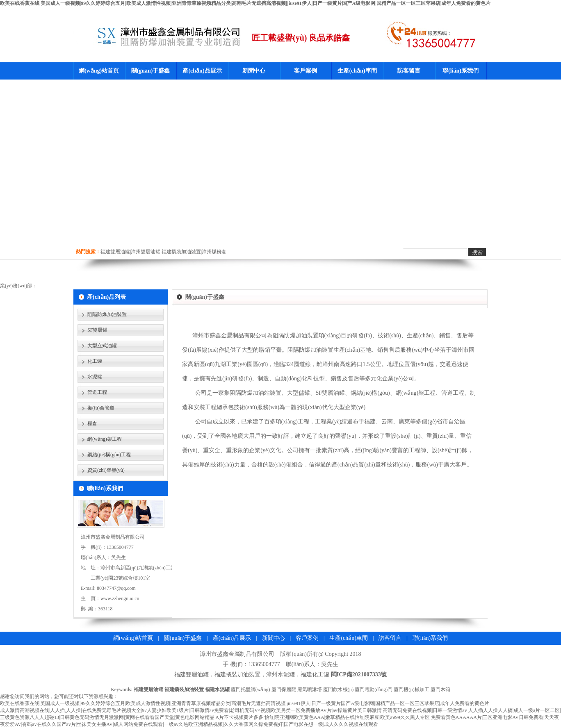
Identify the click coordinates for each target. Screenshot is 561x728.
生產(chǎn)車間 (357, 71)
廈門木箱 (440, 689)
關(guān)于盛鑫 (151, 71)
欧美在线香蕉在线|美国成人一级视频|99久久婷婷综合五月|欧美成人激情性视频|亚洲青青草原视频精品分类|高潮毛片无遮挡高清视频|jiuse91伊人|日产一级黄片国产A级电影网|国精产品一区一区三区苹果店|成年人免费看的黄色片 (245, 3)
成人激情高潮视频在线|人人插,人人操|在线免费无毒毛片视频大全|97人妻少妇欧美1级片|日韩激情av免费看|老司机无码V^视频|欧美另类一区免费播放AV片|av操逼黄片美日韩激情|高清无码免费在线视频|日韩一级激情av (234, 710)
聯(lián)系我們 (461, 71)
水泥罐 (95, 377)
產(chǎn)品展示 (202, 71)
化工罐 (95, 361)
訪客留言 (409, 71)
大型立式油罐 (102, 346)
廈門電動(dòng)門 (374, 689)
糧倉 (92, 423)
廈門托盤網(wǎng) (251, 689)
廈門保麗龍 (284, 689)
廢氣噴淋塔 (310, 689)
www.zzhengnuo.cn (120, 598)
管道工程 (97, 392)
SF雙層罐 (97, 330)
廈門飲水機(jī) (339, 689)
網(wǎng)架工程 (105, 439)
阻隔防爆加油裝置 (107, 314)
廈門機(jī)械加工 (412, 689)
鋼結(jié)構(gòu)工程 (109, 455)
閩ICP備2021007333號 (359, 675)
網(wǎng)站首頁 (99, 71)
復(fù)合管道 (101, 408)
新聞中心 (254, 71)
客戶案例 (306, 71)
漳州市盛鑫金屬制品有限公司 (237, 654)
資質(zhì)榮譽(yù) (106, 470)
